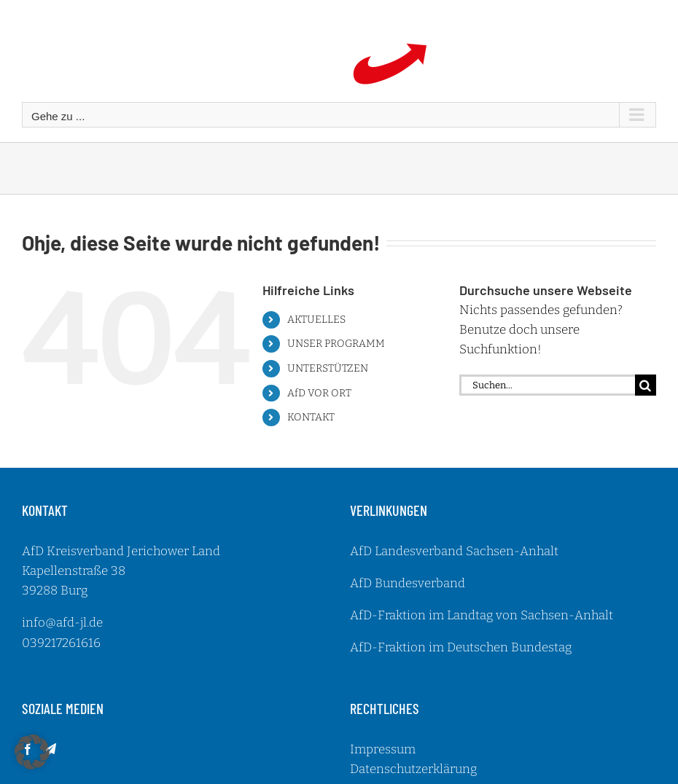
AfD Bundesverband (408, 583)
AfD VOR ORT (319, 393)
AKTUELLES (316, 320)
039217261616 (61, 643)
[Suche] (646, 385)
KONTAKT (311, 417)
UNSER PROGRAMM (336, 344)
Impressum (383, 749)
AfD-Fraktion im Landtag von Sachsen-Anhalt (482, 615)
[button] (32, 752)
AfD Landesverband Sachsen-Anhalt (454, 551)
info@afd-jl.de (62, 623)
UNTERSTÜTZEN (328, 368)
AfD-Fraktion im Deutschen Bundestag (461, 647)
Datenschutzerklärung (413, 769)
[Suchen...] (547, 385)
